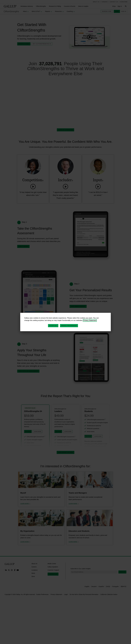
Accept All (53, 326)
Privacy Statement (90, 320)
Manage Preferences (69, 326)
